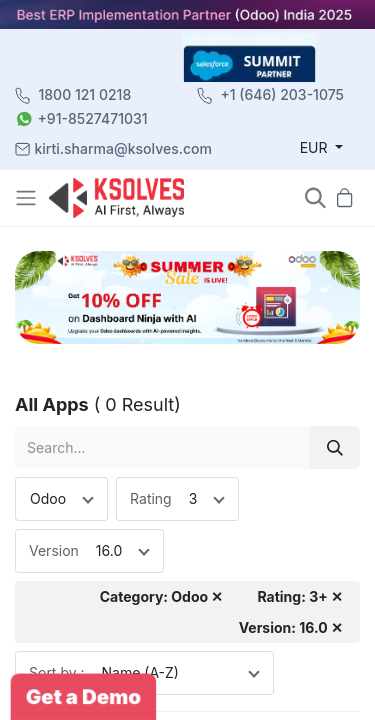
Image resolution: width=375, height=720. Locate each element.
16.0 (109, 550)
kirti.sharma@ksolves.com (123, 148)
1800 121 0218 (85, 94)
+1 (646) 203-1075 (282, 94)
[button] (315, 197)
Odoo (48, 498)
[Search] (335, 447)
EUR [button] (316, 147)
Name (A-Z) (140, 672)
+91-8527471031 (93, 118)
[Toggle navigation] (28, 198)
